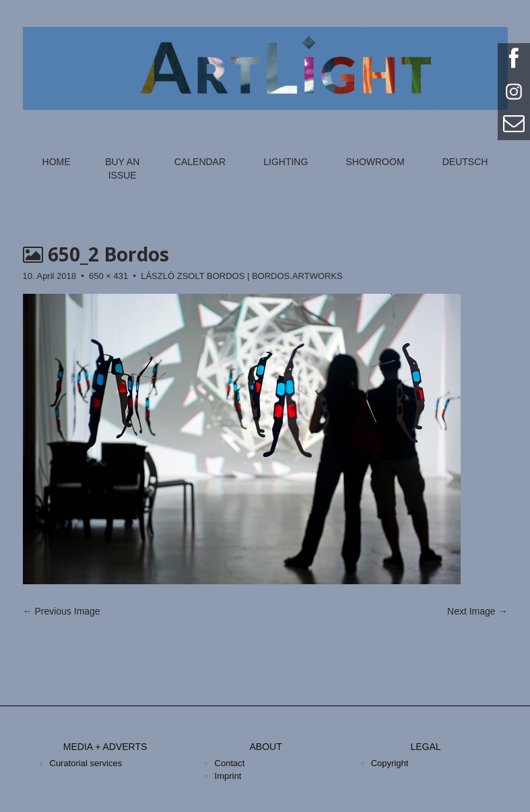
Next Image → (477, 611)
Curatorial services (86, 763)
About (265, 747)
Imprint (228, 776)
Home (57, 162)
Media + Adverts (105, 747)
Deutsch (465, 162)
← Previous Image (62, 611)
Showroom (375, 162)
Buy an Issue (122, 168)
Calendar (200, 162)
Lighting (286, 162)
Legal (425, 747)
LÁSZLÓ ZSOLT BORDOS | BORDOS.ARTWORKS (242, 276)
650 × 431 (108, 276)
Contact (230, 763)
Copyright (390, 763)
